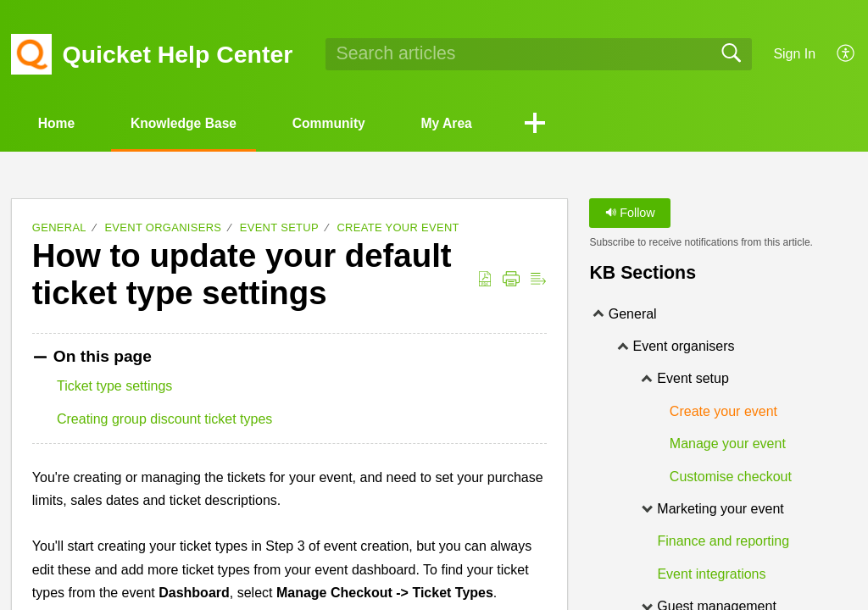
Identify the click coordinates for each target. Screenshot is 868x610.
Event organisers (163, 228)
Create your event (398, 228)
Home (59, 123)
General (59, 228)
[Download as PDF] (485, 280)
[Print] (511, 280)
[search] (539, 54)
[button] (556, 125)
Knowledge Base (192, 123)
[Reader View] (538, 280)
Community (342, 123)
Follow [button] (630, 213)
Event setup (279, 228)
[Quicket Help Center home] (31, 54)
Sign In (794, 54)
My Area (465, 123)
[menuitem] (836, 54)
